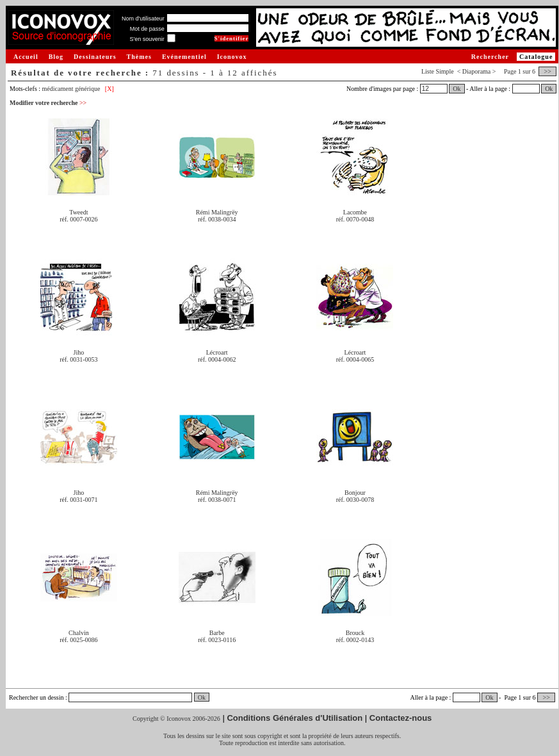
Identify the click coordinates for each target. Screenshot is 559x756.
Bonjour (355, 493)
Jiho (79, 352)
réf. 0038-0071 (217, 500)
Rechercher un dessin (36, 697)
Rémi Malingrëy (217, 212)
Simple (444, 71)
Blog (56, 57)
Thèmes (139, 57)
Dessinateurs (95, 57)
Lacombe (355, 212)
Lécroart (217, 352)
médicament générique (71, 89)
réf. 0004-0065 (355, 359)
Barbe (217, 633)
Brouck (355, 633)
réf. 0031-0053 (78, 359)
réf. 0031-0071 (78, 500)
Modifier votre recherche (48, 103)
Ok (457, 89)
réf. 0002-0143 (355, 640)
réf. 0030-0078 (355, 500)
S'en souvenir (147, 39)
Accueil (26, 57)
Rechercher (490, 57)
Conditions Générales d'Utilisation (295, 718)
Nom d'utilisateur (143, 19)
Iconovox (232, 57)
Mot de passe (147, 29)
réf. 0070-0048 (355, 219)
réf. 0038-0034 (217, 219)
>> (547, 71)
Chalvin (79, 633)
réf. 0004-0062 (217, 359)
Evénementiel (184, 57)
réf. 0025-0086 (78, 640)
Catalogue (536, 57)
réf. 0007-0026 (78, 219)
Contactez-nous (401, 718)
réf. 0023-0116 (217, 640)
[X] (109, 89)
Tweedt (78, 212)
